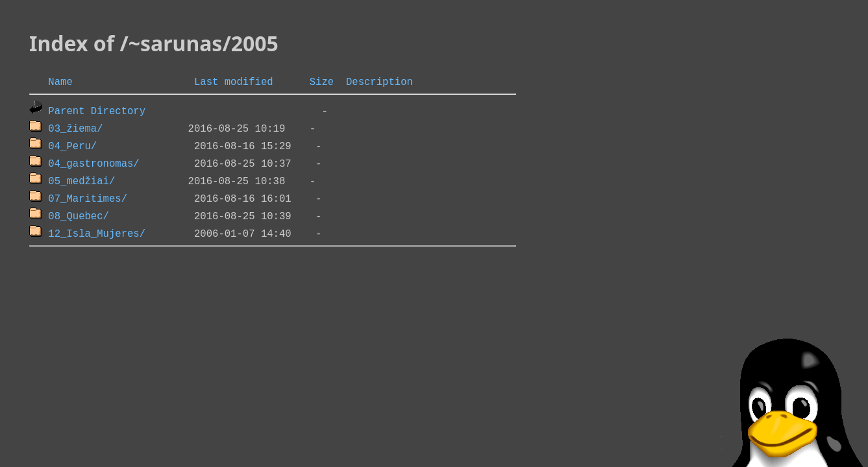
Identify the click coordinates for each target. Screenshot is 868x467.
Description (379, 81)
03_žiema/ (75, 128)
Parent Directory (97, 110)
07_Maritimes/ (88, 198)
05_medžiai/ (81, 180)
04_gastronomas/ (93, 163)
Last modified (234, 81)
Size (322, 81)
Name (60, 81)
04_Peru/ (72, 145)
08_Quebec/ (79, 215)
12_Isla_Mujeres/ (97, 233)
